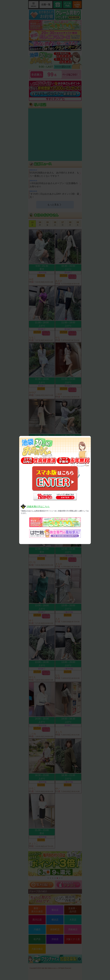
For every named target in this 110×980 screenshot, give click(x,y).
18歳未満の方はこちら (38, 507)
